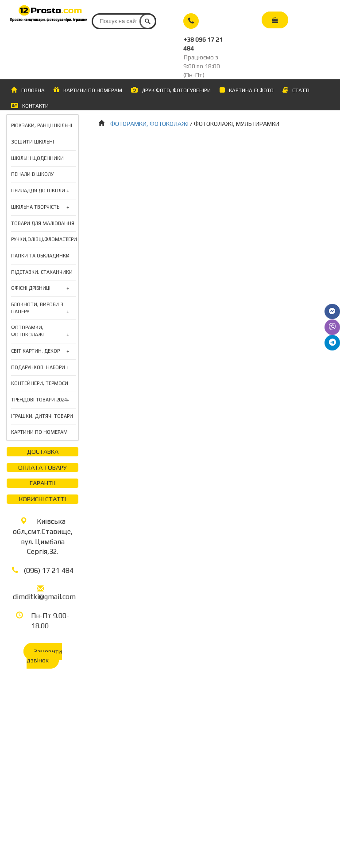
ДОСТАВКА (43, 451)
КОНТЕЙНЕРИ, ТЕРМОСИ (40, 384)
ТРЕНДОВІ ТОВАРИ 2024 (39, 400)
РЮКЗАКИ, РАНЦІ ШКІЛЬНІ (42, 126)
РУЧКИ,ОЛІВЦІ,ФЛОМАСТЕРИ (44, 240)
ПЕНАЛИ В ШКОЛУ (32, 174)
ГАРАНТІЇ (43, 483)
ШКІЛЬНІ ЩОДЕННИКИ (37, 158)
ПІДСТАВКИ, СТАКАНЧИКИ (42, 272)
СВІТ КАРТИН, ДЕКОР (35, 351)
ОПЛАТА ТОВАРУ (42, 467)
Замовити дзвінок (44, 656)
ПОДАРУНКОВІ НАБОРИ (38, 368)
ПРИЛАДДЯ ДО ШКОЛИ (38, 191)
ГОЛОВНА (28, 90)
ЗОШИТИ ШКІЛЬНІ (33, 142)
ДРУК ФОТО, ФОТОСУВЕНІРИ (171, 90)
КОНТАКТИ (30, 106)
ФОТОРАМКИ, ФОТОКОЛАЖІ (44, 331)
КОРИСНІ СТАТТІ (42, 499)
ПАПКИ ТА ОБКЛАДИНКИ (40, 256)
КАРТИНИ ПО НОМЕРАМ (88, 90)
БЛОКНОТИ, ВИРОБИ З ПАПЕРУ (44, 308)
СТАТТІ (296, 90)
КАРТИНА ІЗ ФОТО (247, 90)
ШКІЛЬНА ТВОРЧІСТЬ (35, 207)
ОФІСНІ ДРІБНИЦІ (31, 288)
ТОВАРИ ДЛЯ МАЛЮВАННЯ (43, 224)
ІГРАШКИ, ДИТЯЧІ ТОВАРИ (42, 416)
